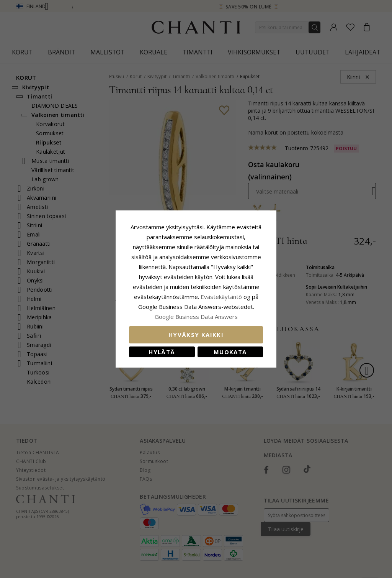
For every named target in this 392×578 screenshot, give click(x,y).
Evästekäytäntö (221, 297)
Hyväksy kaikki (196, 335)
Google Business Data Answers (196, 317)
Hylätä (162, 352)
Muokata (230, 352)
